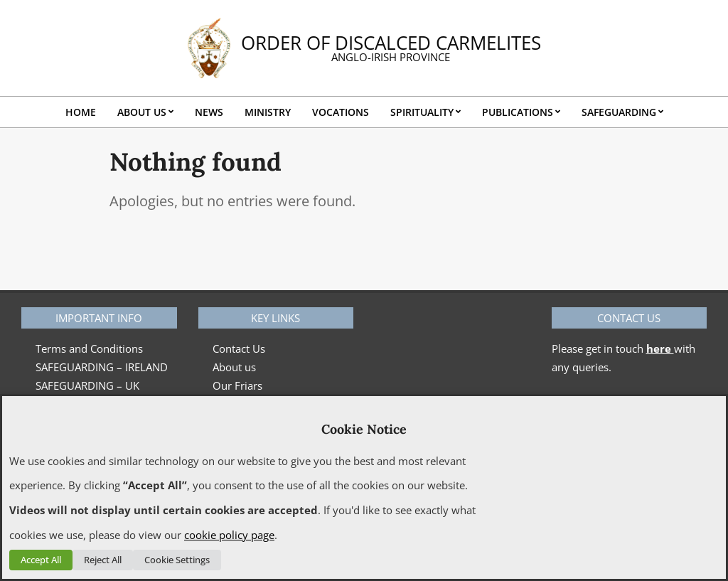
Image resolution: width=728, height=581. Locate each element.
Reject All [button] (103, 560)
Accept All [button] (41, 560)
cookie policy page (229, 535)
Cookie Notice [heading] (364, 429)
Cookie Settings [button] (177, 560)
